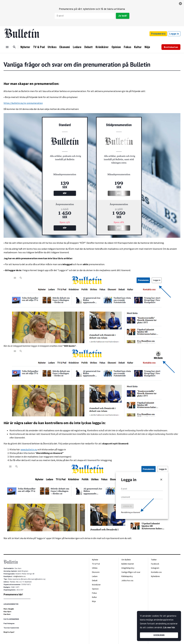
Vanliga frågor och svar (131, 572)
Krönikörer (102, 47)
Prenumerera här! (13, 594)
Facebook (155, 564)
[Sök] (14, 47)
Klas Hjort (7, 612)
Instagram (155, 568)
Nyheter (25, 47)
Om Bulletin (126, 560)
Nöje (147, 47)
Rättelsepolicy (127, 576)
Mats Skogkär (9, 609)
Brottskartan (171, 47)
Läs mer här (169, 627)
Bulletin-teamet (128, 564)
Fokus (127, 47)
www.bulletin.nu (29, 449)
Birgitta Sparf (9, 632)
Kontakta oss (156, 572)
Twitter (154, 560)
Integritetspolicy (128, 568)
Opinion (116, 47)
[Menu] (7, 47)
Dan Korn (7, 614)
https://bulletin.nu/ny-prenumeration (23, 103)
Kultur (138, 47)
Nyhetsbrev (155, 576)
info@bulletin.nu (19, 576)
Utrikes (52, 47)
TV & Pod (39, 47)
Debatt (88, 47)
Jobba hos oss (127, 581)
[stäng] (180, 4)
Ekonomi (65, 47)
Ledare (77, 47)
